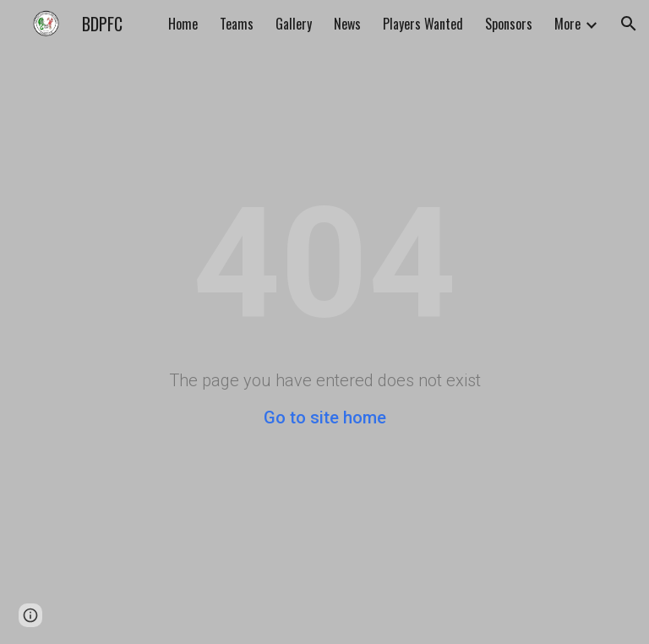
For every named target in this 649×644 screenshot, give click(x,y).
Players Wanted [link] (423, 24)
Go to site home (325, 418)
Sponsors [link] (509, 24)
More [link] (567, 24)
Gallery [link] (294, 24)
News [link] (347, 24)
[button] (629, 24)
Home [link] (183, 24)
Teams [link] (237, 24)
